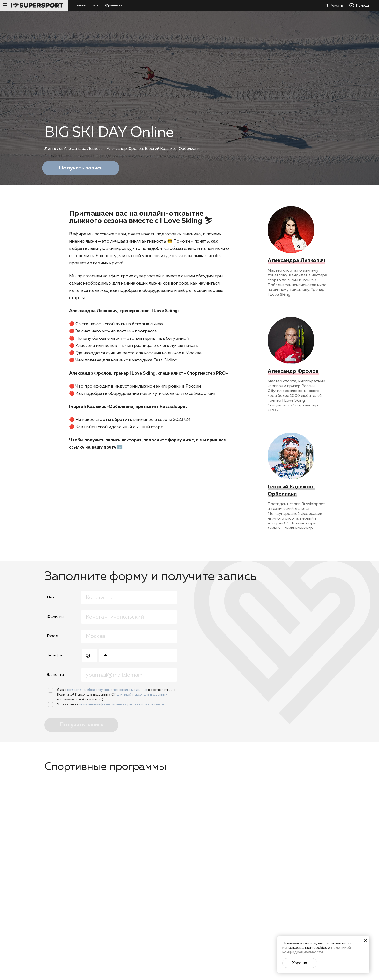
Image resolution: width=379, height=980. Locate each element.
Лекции (80, 5)
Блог (96, 5)
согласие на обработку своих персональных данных (108, 690)
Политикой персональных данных (141, 695)
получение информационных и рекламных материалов (122, 704)
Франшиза (114, 5)
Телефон (55, 656)
